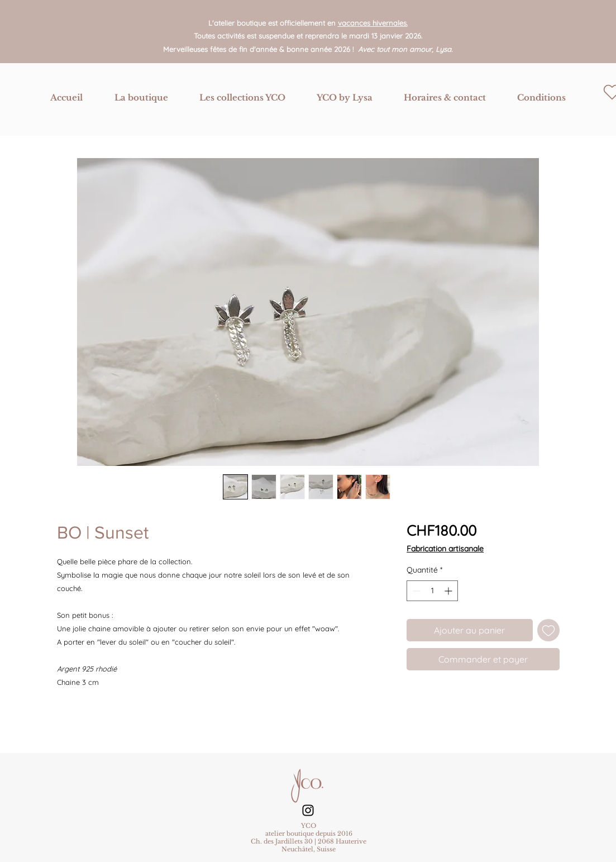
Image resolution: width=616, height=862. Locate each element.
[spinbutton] (432, 591)
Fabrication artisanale (445, 549)
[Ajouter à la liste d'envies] (548, 630)
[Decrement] (415, 591)
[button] (141, 98)
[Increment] (449, 591)
